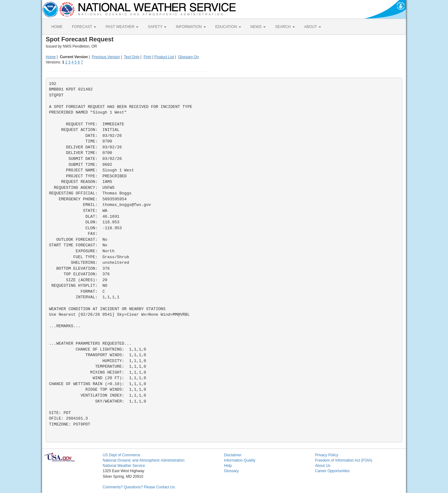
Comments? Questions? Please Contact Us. (139, 487)
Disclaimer (233, 455)
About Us (323, 466)
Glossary (231, 471)
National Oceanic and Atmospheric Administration (144, 460)
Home (51, 57)
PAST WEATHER (122, 27)
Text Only (132, 57)
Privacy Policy (327, 455)
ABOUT (313, 27)
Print (147, 57)
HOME (57, 27)
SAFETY (157, 27)
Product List (164, 57)
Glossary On (188, 57)
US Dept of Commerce (121, 455)
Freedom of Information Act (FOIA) (344, 460)
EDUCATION (228, 27)
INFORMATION (191, 27)
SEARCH (285, 27)
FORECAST (84, 27)
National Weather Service (124, 466)
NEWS (258, 27)
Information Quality (240, 460)
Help (228, 466)
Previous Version (106, 57)
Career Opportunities (332, 471)
